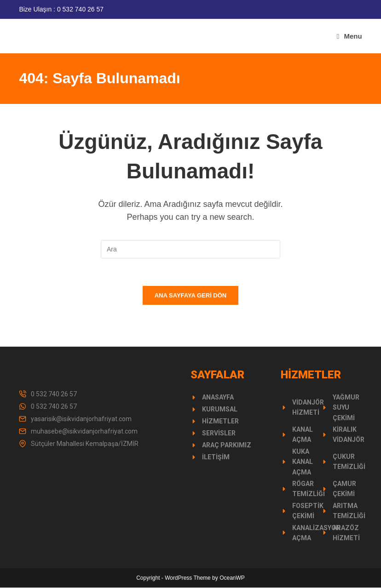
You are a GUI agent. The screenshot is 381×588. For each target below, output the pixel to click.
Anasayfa (218, 398)
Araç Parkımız (227, 445)
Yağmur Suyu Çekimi (346, 408)
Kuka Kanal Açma (303, 462)
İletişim (216, 457)
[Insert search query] (190, 249)
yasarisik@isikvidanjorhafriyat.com (81, 419)
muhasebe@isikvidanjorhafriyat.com (84, 432)
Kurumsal (220, 410)
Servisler (219, 434)
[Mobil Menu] (349, 36)
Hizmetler (220, 422)
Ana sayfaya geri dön (191, 296)
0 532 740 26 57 (54, 394)
